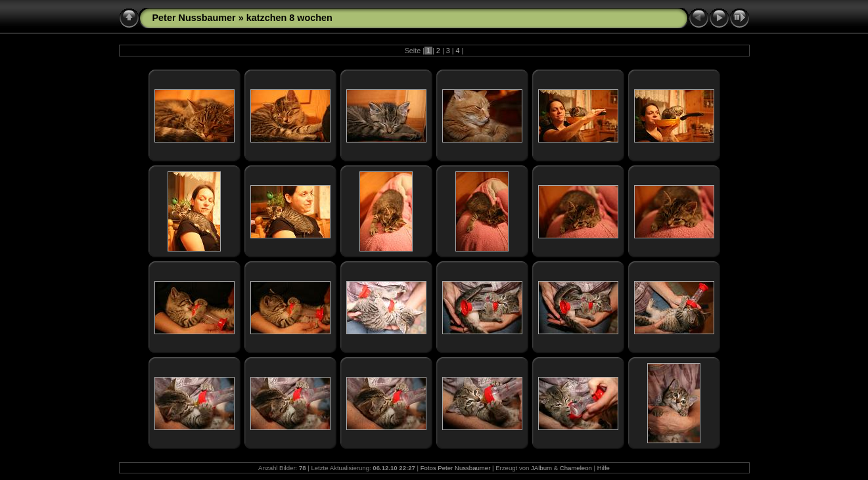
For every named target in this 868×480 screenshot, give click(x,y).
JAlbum (541, 468)
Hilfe (604, 468)
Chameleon (576, 468)
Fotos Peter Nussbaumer (456, 468)
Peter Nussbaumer (194, 18)
